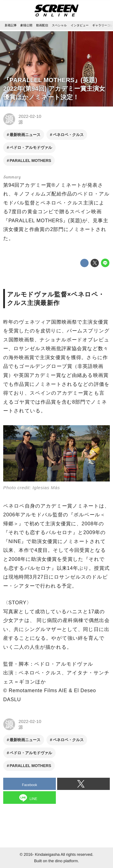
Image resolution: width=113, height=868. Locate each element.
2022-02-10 (30, 116)
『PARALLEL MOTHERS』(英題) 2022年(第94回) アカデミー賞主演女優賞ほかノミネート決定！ (54, 89)
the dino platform (63, 861)
